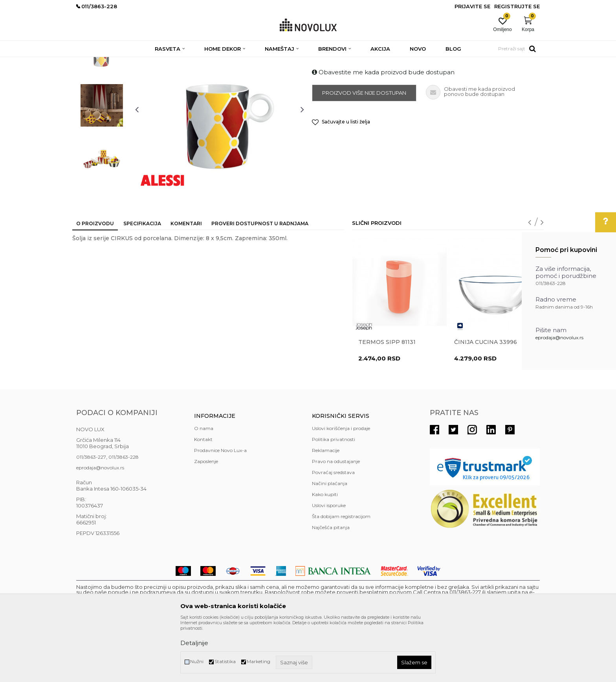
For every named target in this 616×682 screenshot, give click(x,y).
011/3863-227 (91, 514)
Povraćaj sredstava (333, 529)
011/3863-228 (124, 514)
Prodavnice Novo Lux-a (220, 507)
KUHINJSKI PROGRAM (201, 62)
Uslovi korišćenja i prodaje (341, 485)
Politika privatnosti (334, 496)
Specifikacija (142, 280)
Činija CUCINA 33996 (486, 399)
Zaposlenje (206, 518)
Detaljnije (194, 643)
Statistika (225, 661)
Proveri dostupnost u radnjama (260, 280)
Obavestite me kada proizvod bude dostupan (383, 129)
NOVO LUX (89, 62)
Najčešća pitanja (331, 584)
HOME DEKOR (152, 62)
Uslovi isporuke (329, 562)
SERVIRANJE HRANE (257, 62)
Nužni (197, 661)
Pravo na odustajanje (336, 518)
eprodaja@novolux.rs (559, 337)
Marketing (258, 661)
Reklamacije (326, 507)
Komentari (186, 280)
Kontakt (203, 496)
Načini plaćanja (330, 540)
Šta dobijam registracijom (341, 573)
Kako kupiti (325, 551)
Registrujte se (517, 6)
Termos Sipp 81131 (387, 399)
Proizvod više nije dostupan (364, 150)
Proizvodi (118, 62)
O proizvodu (95, 280)
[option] (102, 109)
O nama (204, 485)
